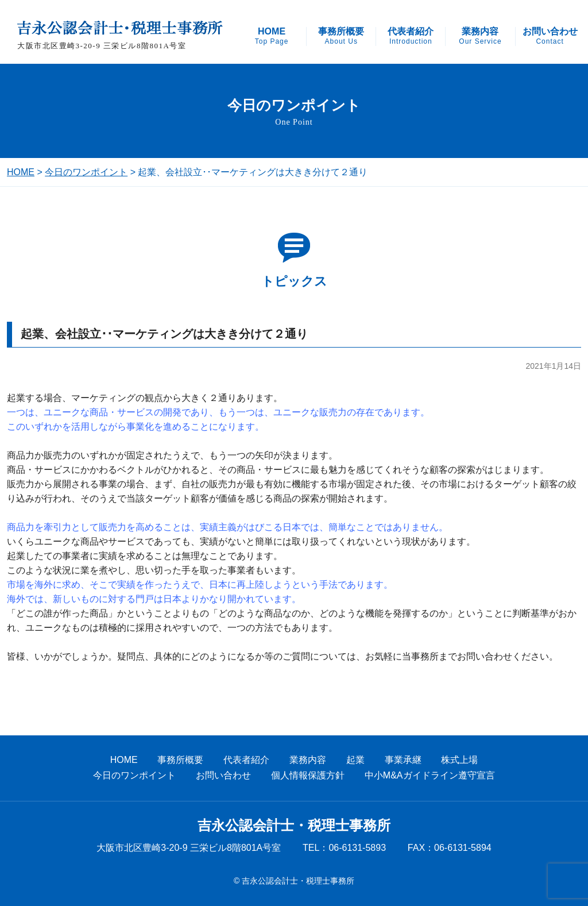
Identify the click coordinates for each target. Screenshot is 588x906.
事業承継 (403, 760)
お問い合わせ (550, 36)
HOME (272, 36)
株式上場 (459, 760)
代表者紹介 (411, 36)
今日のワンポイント (86, 172)
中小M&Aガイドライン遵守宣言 (430, 775)
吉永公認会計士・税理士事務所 (294, 826)
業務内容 (480, 36)
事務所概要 (341, 36)
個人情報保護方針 (308, 775)
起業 (355, 760)
